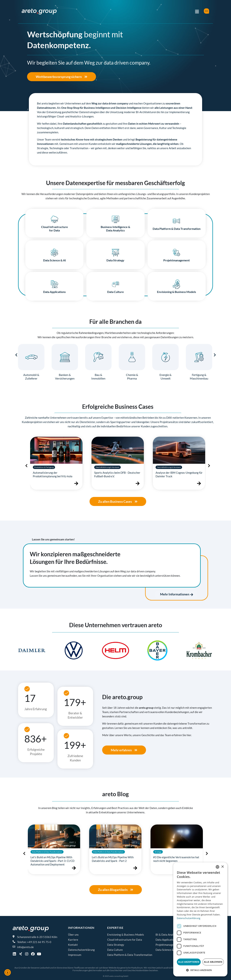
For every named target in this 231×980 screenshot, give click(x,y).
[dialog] (200, 919)
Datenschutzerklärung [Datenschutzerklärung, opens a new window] (189, 918)
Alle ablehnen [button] (213, 962)
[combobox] (217, 867)
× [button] (222, 867)
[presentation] (16, 355)
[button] (22, 652)
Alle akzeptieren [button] (189, 962)
